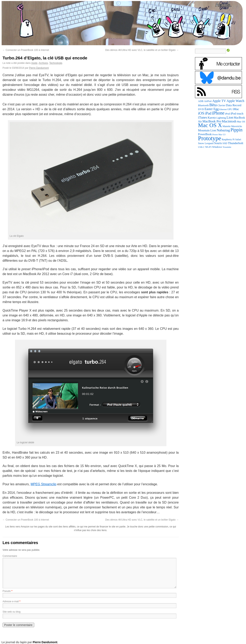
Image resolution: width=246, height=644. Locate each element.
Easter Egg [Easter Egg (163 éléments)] (212, 109)
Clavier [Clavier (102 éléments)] (221, 105)
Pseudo (7, 591)
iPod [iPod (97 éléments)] (227, 114)
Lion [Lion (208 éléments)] (230, 117)
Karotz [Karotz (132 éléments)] (212, 118)
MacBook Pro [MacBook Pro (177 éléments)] (212, 121)
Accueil (223, 5)
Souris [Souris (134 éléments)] (218, 143)
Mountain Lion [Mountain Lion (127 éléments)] (207, 130)
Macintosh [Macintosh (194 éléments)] (229, 121)
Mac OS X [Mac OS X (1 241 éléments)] (210, 125)
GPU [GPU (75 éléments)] (230, 109)
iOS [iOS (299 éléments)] (201, 113)
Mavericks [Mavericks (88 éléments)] (237, 126)
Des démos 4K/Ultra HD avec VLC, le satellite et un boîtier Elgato (142, 50)
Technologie (56, 63)
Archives (43, 63)
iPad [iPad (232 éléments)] (208, 113)
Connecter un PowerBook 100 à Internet (26, 50)
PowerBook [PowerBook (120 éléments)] (205, 134)
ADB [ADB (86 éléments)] (201, 101)
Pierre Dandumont (39, 68)
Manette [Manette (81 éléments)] (227, 126)
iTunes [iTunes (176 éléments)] (203, 117)
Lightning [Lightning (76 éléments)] (221, 118)
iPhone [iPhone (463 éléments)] (218, 113)
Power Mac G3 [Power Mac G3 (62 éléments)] (219, 134)
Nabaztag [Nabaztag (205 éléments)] (223, 130)
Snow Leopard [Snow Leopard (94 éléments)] (206, 143)
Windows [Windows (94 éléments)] (217, 147)
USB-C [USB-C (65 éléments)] (201, 147)
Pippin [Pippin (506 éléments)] (236, 130)
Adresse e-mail (11, 601)
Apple (34, 63)
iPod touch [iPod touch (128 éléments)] (237, 114)
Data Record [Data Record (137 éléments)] (234, 105)
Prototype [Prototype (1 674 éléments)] (210, 138)
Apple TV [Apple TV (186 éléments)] (219, 101)
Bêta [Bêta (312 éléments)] (213, 105)
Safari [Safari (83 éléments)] (238, 139)
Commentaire (10, 556)
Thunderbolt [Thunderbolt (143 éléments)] (235, 143)
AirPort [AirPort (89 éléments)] (208, 101)
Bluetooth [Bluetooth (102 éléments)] (203, 105)
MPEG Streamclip (43, 484)
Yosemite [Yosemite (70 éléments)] (227, 147)
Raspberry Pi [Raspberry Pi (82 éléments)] (228, 139)
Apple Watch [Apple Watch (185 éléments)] (235, 101)
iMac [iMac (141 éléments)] (236, 109)
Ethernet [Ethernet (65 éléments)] (223, 109)
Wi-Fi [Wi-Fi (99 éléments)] (208, 147)
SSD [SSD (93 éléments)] (225, 143)
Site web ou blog (12, 612)
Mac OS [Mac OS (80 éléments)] (241, 122)
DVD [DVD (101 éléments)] (201, 109)
